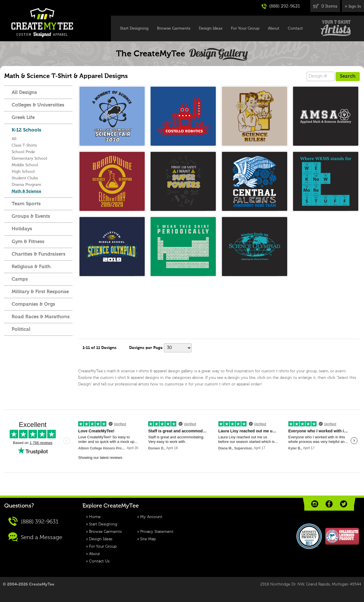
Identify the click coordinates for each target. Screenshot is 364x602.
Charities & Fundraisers (39, 254)
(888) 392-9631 (281, 6)
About (274, 28)
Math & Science (26, 191)
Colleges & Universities (38, 105)
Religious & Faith (31, 267)
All (14, 139)
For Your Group (245, 28)
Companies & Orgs (33, 304)
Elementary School (29, 159)
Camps (20, 279)
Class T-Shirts (24, 145)
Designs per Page (146, 348)
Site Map (148, 539)
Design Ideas (211, 28)
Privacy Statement (157, 532)
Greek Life (23, 118)
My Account (151, 517)
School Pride (23, 152)
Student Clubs (25, 178)
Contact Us (99, 561)
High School (23, 172)
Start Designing (134, 28)
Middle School (25, 165)
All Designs (24, 93)
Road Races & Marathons (41, 317)
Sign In (355, 7)
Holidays (22, 229)
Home (95, 517)
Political (21, 329)
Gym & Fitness (28, 242)
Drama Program (26, 185)
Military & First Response (40, 292)
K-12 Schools (26, 130)
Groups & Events (31, 216)
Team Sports (26, 204)
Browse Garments (174, 28)
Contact (295, 28)
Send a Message (35, 537)
